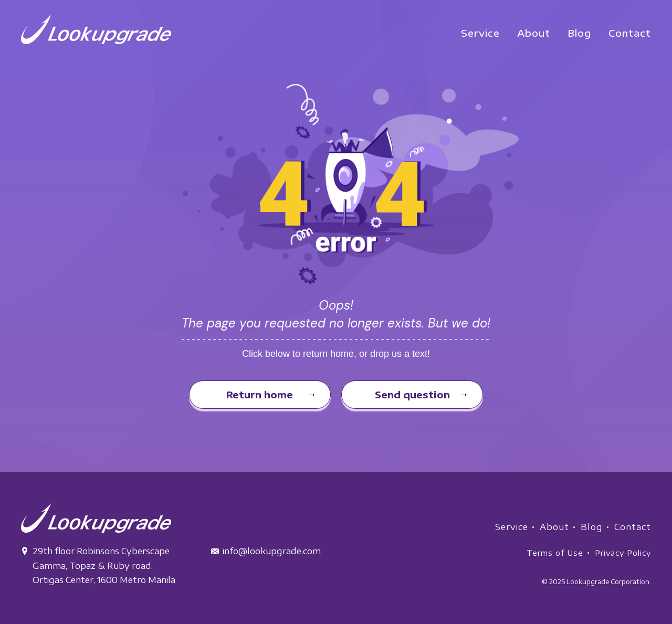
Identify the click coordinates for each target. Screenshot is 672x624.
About (554, 527)
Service (512, 527)
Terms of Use (555, 553)
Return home (260, 394)
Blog (592, 527)
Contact (633, 527)
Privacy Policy (623, 553)
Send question (412, 394)
